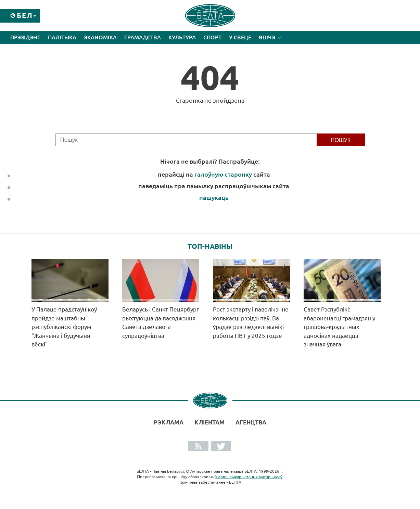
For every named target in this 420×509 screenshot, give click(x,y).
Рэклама (169, 422)
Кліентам (209, 422)
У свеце (240, 37)
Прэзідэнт (25, 37)
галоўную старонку (223, 174)
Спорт (212, 37)
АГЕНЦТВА (251, 422)
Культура (182, 37)
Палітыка (62, 37)
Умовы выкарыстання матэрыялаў (249, 477)
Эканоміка (100, 37)
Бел (25, 16)
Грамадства (143, 37)
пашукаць (214, 198)
